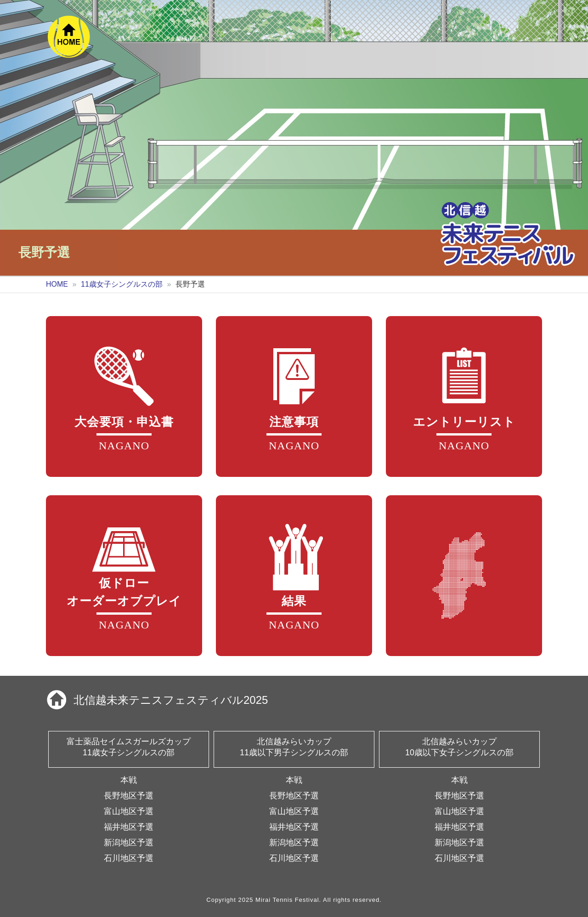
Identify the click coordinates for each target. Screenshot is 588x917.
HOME (57, 284)
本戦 (129, 780)
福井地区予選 (129, 827)
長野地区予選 (129, 796)
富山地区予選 (129, 811)
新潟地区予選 (129, 843)
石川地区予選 (129, 858)
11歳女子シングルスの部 (122, 284)
